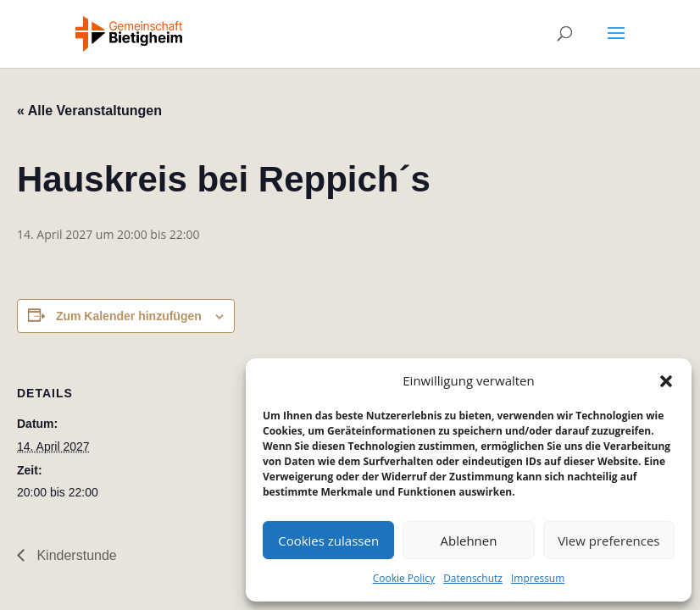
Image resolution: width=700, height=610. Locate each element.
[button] (666, 381)
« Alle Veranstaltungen (89, 111)
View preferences (608, 541)
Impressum (538, 578)
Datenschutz (473, 578)
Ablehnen (469, 541)
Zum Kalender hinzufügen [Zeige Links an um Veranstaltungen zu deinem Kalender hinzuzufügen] (129, 316)
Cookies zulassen (328, 541)
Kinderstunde (75, 555)
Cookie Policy (404, 578)
